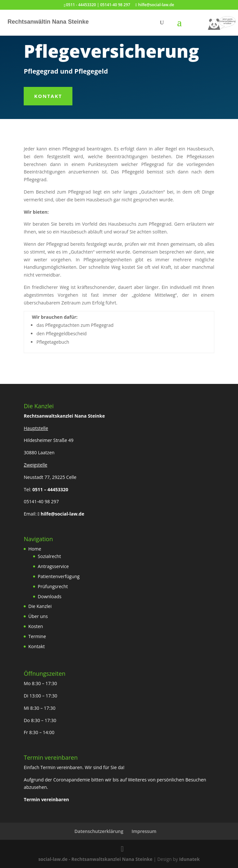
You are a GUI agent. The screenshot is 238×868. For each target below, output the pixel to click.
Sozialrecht (49, 556)
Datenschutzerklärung (99, 831)
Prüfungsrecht (53, 586)
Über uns (38, 616)
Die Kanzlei (40, 606)
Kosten (36, 626)
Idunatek (189, 859)
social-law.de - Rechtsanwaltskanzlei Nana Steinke (96, 859)
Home (35, 549)
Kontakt (48, 96)
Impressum (144, 831)
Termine (37, 636)
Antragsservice (53, 566)
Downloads (50, 596)
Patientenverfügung (59, 576)
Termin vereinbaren (46, 799)
